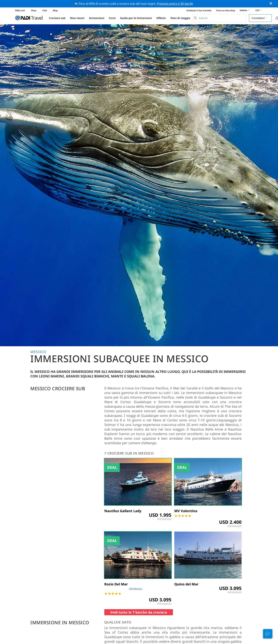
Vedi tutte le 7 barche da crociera (139, 612)
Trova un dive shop (226, 10)
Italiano (245, 10)
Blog (55, 10)
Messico (38, 352)
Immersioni (97, 18)
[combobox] (219, 18)
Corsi (112, 18)
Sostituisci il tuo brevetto (199, 10)
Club (45, 10)
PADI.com (20, 10)
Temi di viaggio (180, 18)
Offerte (161, 18)
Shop (34, 10)
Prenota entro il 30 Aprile (175, 4)
